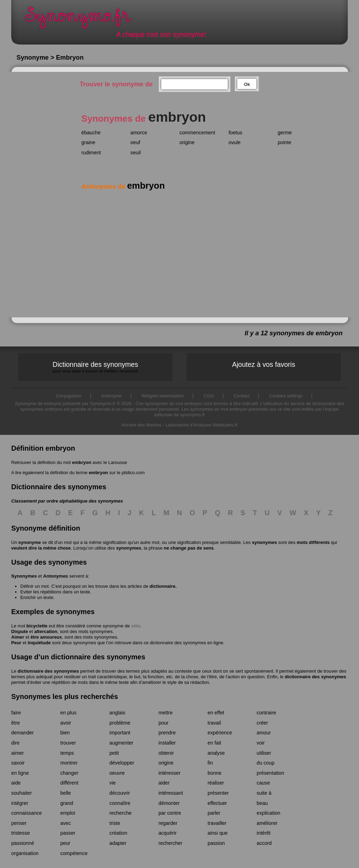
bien (65, 733)
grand (67, 803)
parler (214, 813)
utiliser (264, 753)
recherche (121, 813)
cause (263, 783)
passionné (23, 843)
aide (16, 783)
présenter (218, 793)
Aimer (18, 637)
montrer (69, 763)
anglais (117, 713)
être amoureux (46, 637)
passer (68, 833)
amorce (139, 133)
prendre (167, 733)
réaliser (216, 783)
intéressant (171, 793)
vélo (136, 626)
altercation (46, 631)
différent (69, 783)
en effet (216, 713)
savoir (18, 763)
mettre (166, 713)
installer (167, 743)
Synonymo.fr (83, 19)
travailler (217, 823)
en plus (68, 713)
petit (114, 753)
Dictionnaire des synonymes (95, 367)
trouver (68, 743)
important (120, 733)
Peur (16, 643)
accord (264, 843)
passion (216, 843)
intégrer (20, 803)
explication (269, 813)
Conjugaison (69, 396)
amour (264, 733)
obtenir (166, 753)
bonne (215, 773)
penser (19, 823)
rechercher (170, 843)
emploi (68, 813)
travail (214, 723)
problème (120, 723)
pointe (285, 142)
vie (113, 783)
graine (88, 142)
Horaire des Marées (141, 425)
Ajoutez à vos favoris (264, 364)
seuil (136, 153)
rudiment (91, 153)
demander (22, 733)
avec (66, 823)
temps (67, 753)
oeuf (135, 142)
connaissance (26, 813)
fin (210, 763)
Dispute (20, 631)
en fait (214, 743)
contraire (266, 713)
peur (65, 843)
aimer (18, 753)
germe (285, 133)
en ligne (20, 773)
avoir (66, 723)
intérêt (264, 833)
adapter (118, 843)
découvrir (120, 793)
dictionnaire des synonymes (48, 671)
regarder (168, 823)
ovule (235, 142)
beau (262, 803)
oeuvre (117, 773)
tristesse (21, 833)
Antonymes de (123, 187)
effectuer (217, 803)
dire (15, 743)
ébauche (91, 133)
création (118, 833)
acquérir (168, 833)
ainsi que (218, 833)
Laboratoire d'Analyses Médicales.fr (202, 425)
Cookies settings (286, 396)
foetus (235, 133)
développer (122, 763)
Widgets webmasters (163, 396)
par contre (170, 813)
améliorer (267, 823)
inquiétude (39, 643)
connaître (120, 803)
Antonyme (112, 396)
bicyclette (37, 626)
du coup (266, 763)
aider (164, 783)
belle (66, 793)
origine (187, 142)
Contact (242, 396)
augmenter (121, 743)
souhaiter (22, 793)
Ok (247, 84)
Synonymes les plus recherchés (65, 697)
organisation (25, 853)
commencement (197, 133)
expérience (220, 733)
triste (115, 823)
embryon (82, 462)
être (16, 723)
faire (16, 713)
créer (262, 723)
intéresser (170, 773)
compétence (74, 853)
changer (69, 773)
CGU (209, 396)
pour (164, 723)
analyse (216, 753)
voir (261, 743)
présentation (270, 773)
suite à (264, 793)
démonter (169, 803)
